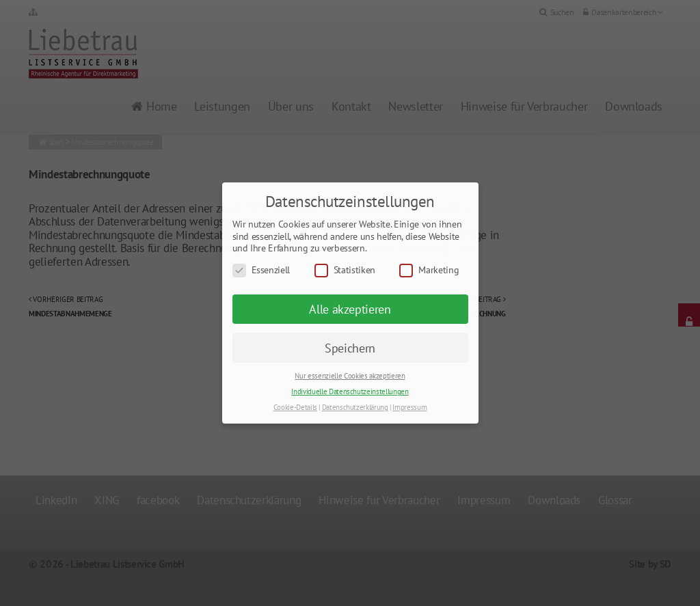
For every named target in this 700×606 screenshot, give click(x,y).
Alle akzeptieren (350, 309)
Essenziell (261, 270)
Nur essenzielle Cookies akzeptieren (350, 376)
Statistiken (345, 270)
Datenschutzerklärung (355, 407)
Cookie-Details (295, 407)
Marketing (429, 270)
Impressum (409, 407)
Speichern (350, 348)
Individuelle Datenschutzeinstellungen (350, 391)
